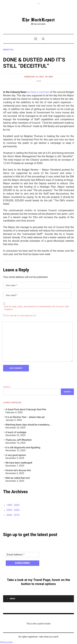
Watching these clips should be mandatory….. (29, 425)
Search (7, 387)
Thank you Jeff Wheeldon (19, 440)
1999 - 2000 (13, 505)
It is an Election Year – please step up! (25, 417)
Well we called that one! (18, 478)
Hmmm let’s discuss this (18, 470)
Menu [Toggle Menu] (11, 599)
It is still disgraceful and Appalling (23, 448)
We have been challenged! (19, 463)
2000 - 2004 (13, 510)
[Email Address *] (23, 555)
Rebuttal (8, 50)
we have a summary (38, 92)
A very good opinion (16, 455)
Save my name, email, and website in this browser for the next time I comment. (37, 308)
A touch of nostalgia (16, 432)
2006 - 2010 (13, 515)
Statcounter (6, 642)
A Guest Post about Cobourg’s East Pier (26, 409)
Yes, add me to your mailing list (20, 315)
